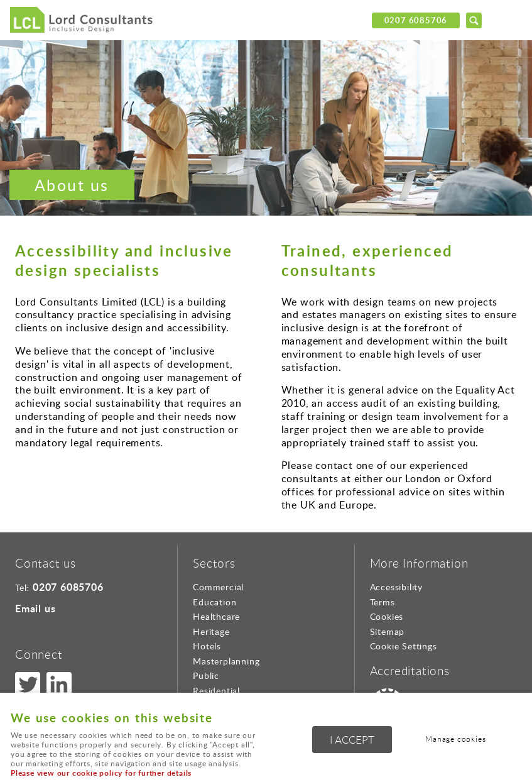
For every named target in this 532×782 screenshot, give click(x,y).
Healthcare (216, 616)
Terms (383, 602)
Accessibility (396, 587)
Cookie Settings (404, 646)
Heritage (211, 631)
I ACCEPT (352, 740)
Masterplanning (226, 661)
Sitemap (388, 631)
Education (214, 602)
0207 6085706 (416, 20)
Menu (510, 20)
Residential (216, 691)
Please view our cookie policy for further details (101, 773)
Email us (35, 608)
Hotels (207, 646)
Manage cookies (455, 739)
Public (206, 675)
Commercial (218, 587)
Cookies (387, 616)
